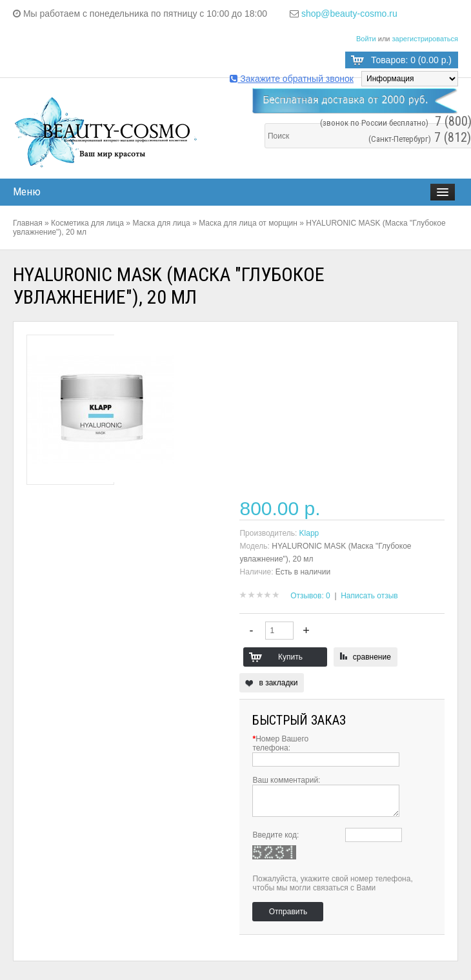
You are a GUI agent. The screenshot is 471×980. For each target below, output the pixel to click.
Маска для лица (161, 223)
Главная (28, 223)
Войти (366, 39)
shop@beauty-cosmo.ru (349, 14)
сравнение (372, 657)
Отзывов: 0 (310, 596)
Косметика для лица (87, 223)
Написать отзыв (369, 596)
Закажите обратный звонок (292, 79)
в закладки (278, 683)
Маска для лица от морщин (248, 223)
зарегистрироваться (425, 39)
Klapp (309, 533)
